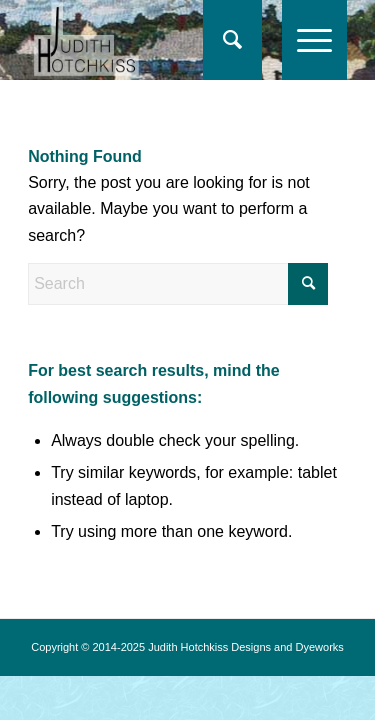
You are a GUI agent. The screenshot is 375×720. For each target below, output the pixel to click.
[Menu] (304, 40)
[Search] (222, 40)
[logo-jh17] (155, 40)
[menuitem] (232, 40)
